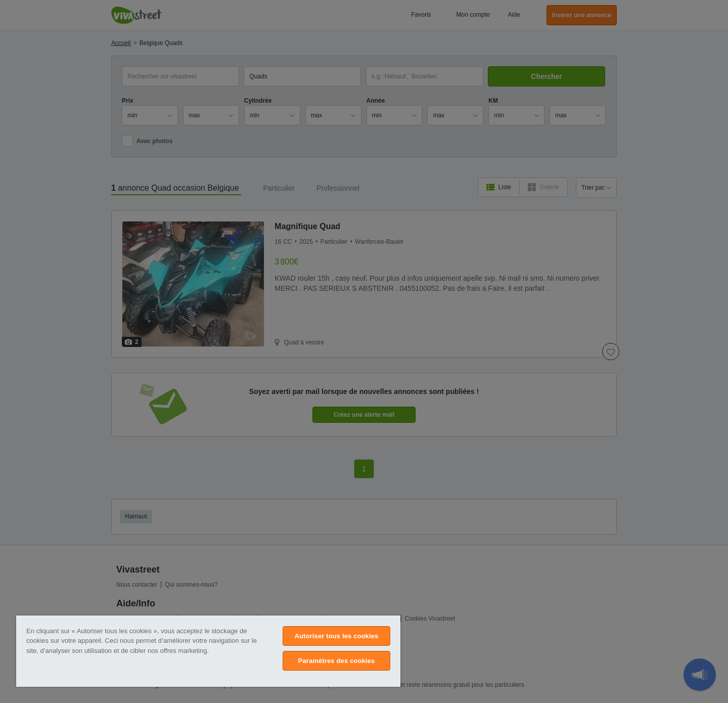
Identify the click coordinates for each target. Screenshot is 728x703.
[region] (208, 651)
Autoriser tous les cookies (336, 636)
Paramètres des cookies (337, 661)
